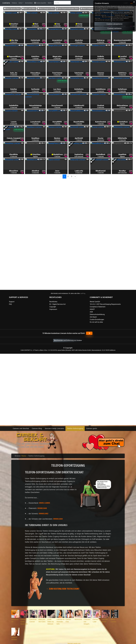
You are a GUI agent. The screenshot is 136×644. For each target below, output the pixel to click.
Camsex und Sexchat (21, 428)
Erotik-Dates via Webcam (51, 620)
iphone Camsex (113, 620)
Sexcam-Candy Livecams (54, 428)
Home (24, 456)
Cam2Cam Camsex (32, 620)
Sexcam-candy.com (74, 641)
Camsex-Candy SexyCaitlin (23, 621)
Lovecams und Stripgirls (87, 620)
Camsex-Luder (96, 619)
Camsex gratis (92, 428)
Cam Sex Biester (104, 620)
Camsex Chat (69, 619)
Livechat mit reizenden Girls (60, 620)
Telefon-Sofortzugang (75, 428)
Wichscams (78, 619)
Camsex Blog (37, 428)
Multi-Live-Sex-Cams (42, 620)
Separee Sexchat (14, 637)
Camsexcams (15, 619)
